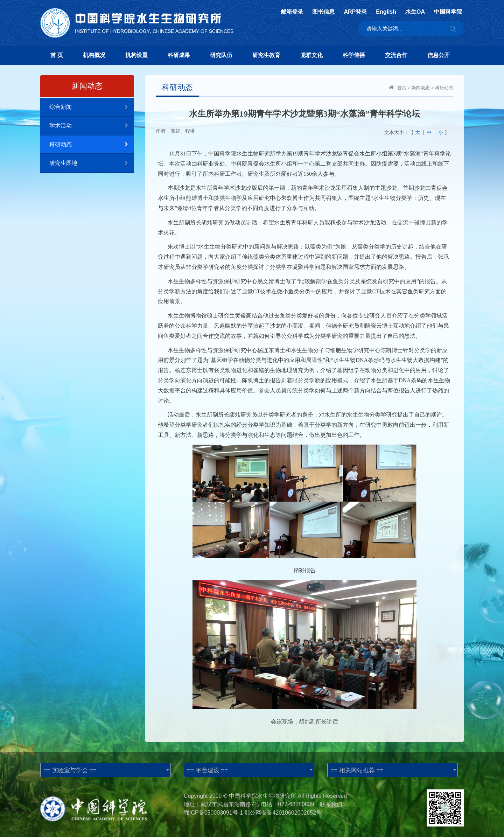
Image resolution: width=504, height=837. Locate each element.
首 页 (57, 55)
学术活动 (92, 126)
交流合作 (396, 55)
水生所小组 (373, 154)
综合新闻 (92, 107)
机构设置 (136, 55)
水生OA (415, 12)
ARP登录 (355, 12)
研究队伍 (221, 55)
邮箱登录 (292, 12)
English (386, 12)
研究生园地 (92, 163)
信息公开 (439, 55)
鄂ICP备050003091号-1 (213, 813)
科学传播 (354, 55)
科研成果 (179, 55)
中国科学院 (448, 12)
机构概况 (94, 55)
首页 (402, 88)
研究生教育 (266, 55)
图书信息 (323, 12)
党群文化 (311, 55)
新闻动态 (421, 88)
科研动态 (92, 145)
